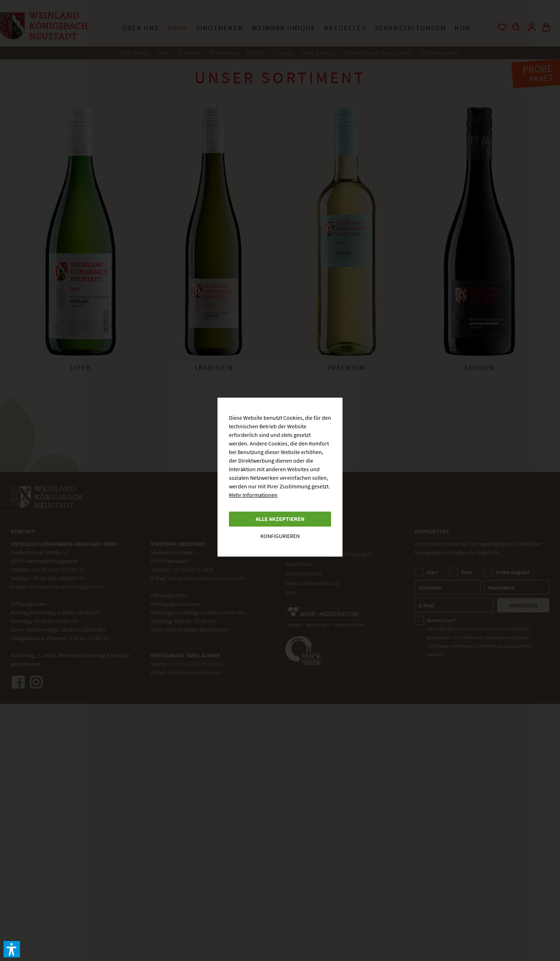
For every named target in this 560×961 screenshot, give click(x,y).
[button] (12, 949)
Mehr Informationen (253, 495)
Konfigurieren (280, 536)
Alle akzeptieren (280, 519)
